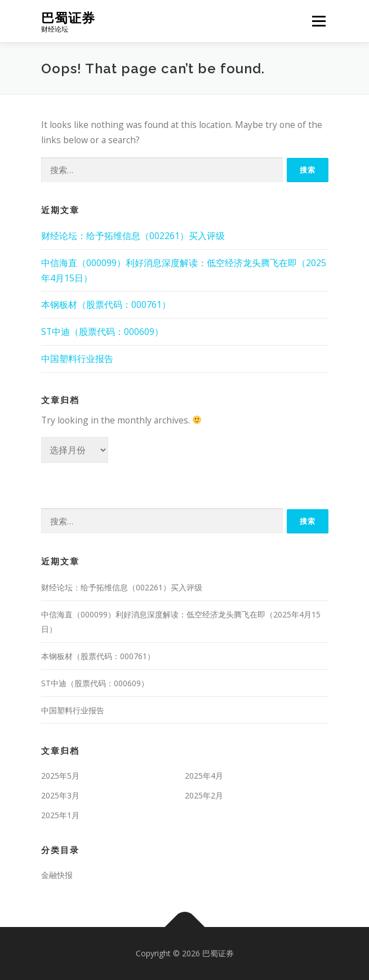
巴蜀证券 (68, 17)
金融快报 (57, 875)
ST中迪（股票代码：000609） (102, 332)
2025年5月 (60, 776)
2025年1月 (60, 815)
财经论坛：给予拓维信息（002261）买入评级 (133, 236)
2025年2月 (204, 795)
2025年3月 (60, 795)
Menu (319, 21)
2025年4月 (204, 776)
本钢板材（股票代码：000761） (106, 304)
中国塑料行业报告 (77, 359)
